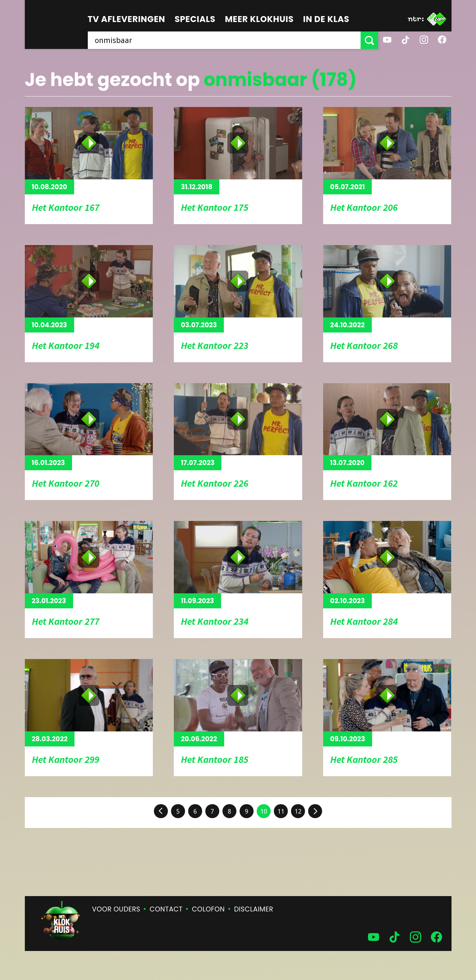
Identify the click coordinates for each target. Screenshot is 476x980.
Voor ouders (116, 909)
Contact (166, 909)
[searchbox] (224, 40)
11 (281, 811)
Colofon (208, 909)
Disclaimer (254, 909)
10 (264, 811)
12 (298, 811)
